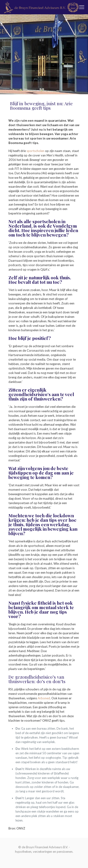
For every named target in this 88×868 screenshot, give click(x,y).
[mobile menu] (82, 7)
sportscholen (35, 151)
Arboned (44, 698)
